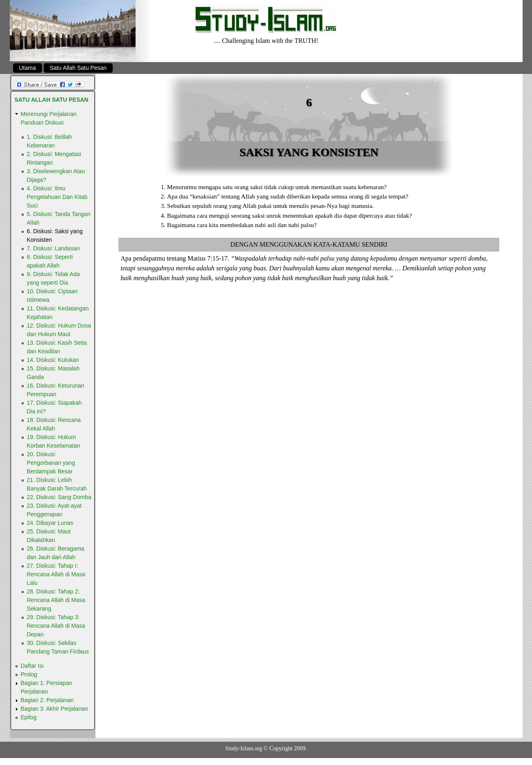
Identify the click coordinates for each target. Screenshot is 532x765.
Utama (28, 68)
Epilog (29, 717)
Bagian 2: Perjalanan (47, 700)
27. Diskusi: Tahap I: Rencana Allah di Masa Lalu (56, 574)
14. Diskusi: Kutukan (53, 360)
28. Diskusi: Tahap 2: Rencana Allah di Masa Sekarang (56, 600)
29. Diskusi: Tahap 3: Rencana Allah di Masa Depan (56, 626)
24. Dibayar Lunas (50, 523)
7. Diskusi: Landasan (53, 248)
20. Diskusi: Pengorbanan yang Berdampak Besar (51, 463)
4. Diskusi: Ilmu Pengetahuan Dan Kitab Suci (57, 197)
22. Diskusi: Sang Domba (59, 497)
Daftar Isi (32, 666)
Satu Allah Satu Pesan (78, 68)
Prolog (29, 674)
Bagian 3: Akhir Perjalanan (55, 709)
